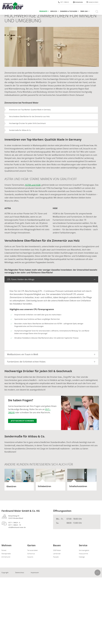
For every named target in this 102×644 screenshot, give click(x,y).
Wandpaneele (6, 554)
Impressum (35, 572)
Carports (30, 557)
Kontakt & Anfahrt (92, 2)
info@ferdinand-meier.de (17, 527)
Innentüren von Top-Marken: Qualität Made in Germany (30, 110)
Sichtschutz (31, 554)
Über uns (84, 11)
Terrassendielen (33, 550)
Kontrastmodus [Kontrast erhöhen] (79, 2)
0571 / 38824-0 (64, 2)
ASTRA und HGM (33, 185)
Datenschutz (20, 572)
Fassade (56, 557)
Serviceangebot (84, 550)
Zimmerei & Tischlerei (69, 11)
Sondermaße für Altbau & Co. (20, 130)
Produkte (43, 11)
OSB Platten (57, 550)
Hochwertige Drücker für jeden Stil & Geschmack (27, 123)
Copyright (5, 572)
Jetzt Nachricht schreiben (22, 421)
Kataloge (82, 557)
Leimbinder (57, 554)
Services (54, 11)
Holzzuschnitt (83, 554)
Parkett (4, 550)
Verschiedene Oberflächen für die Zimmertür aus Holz (29, 116)
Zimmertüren (6, 557)
